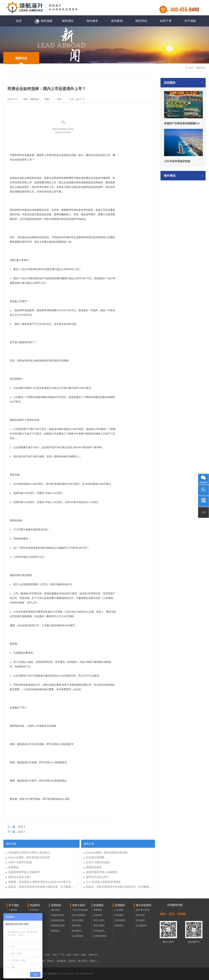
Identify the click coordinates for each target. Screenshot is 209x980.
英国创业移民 (94, 867)
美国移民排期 (58, 926)
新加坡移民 (120, 920)
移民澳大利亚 (143, 910)
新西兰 (94, 961)
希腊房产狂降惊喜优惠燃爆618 (182, 123)
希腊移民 (98, 910)
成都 (84, 955)
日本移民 (119, 910)
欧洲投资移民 (100, 936)
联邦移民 (77, 926)
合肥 (55, 955)
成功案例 (117, 21)
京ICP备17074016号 (84, 974)
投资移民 (140, 920)
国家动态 (21, 58)
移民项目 (68, 21)
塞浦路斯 (62, 961)
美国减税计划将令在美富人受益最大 (29, 853)
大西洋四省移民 (80, 910)
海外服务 (92, 21)
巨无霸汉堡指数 (95, 857)
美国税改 (14, 867)
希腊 (43, 961)
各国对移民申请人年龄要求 (24, 872)
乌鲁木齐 (93, 955)
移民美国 (55, 910)
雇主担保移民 (79, 915)
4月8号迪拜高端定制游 (177, 161)
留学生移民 (78, 920)
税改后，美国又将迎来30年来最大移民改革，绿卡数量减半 (42, 887)
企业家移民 (78, 936)
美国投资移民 (58, 915)
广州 (62, 955)
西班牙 (51, 961)
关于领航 (190, 21)
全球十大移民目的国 (20, 862)
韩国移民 (119, 915)
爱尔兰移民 (99, 920)
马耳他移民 (99, 931)
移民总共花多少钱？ (20, 877)
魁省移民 (77, 931)
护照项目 (34, 910)
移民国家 (43, 21)
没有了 (16, 827)
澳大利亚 (83, 961)
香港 (77, 955)
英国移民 (98, 915)
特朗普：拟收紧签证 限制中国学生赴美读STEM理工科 (40, 882)
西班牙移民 (99, 926)
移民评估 (141, 21)
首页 (19, 21)
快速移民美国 (58, 920)
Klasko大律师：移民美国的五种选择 (29, 857)
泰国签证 (119, 926)
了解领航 (13, 910)
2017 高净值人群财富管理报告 (103, 882)
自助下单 (166, 21)
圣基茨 (72, 961)
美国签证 (55, 931)
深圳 (69, 955)
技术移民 (140, 915)
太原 (48, 955)
